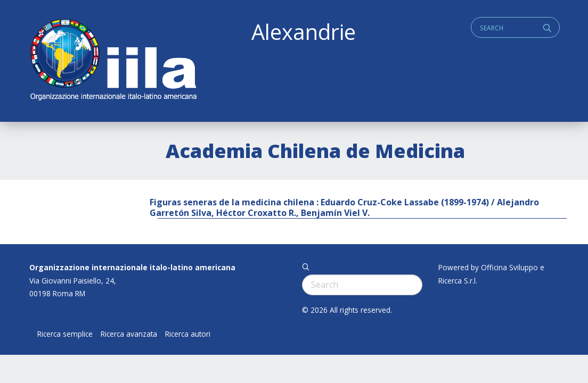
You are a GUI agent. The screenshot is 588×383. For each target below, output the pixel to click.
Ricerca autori (188, 334)
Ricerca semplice (65, 334)
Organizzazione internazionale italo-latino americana (132, 267)
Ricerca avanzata (129, 334)
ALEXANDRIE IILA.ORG (113, 61)
